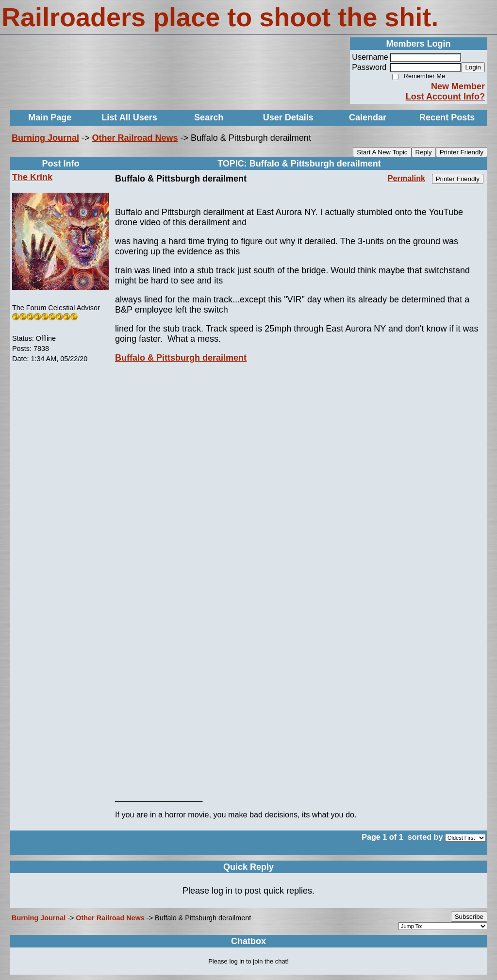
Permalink (406, 178)
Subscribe (469, 917)
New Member (458, 86)
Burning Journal (45, 138)
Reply (424, 152)
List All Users (129, 117)
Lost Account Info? (445, 97)
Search (209, 117)
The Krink (32, 177)
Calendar (368, 117)
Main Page (50, 117)
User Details (288, 117)
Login (473, 67)
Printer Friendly (462, 152)
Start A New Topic (382, 152)
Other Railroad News (135, 138)
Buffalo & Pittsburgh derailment (181, 358)
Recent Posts (447, 117)
